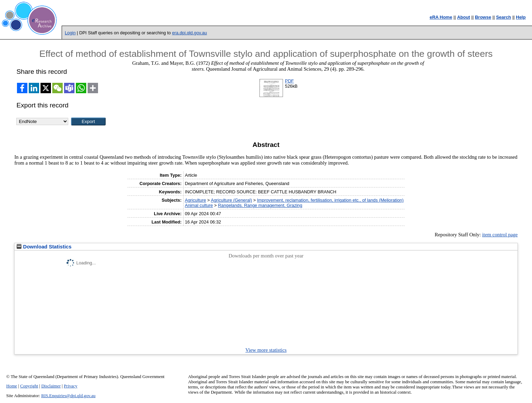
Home (12, 386)
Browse (483, 17)
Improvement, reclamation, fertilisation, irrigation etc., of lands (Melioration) (330, 200)
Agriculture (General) (232, 200)
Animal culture (199, 205)
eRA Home (441, 17)
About (464, 17)
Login (70, 33)
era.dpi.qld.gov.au (190, 33)
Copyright (29, 386)
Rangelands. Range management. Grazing (260, 205)
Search (503, 17)
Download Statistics (44, 247)
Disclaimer (51, 386)
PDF (290, 81)
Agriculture (196, 200)
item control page (500, 235)
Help (521, 17)
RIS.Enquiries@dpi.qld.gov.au (68, 396)
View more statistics (266, 350)
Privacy (70, 386)
